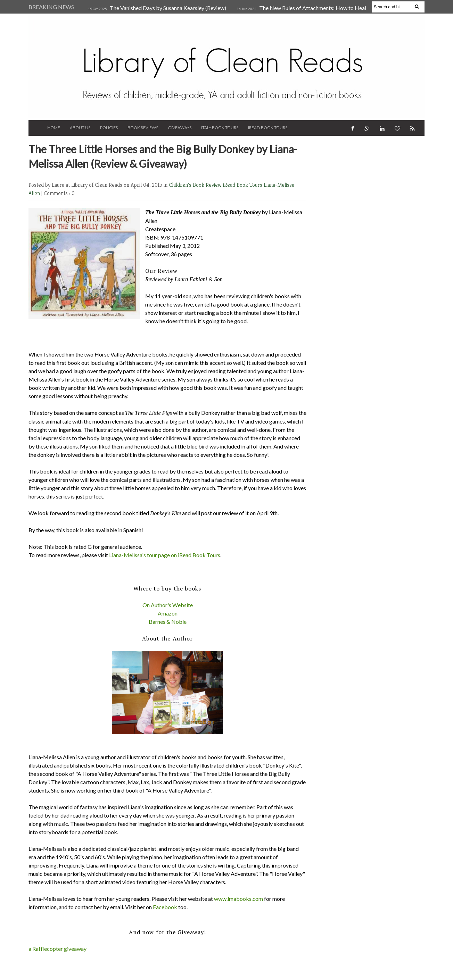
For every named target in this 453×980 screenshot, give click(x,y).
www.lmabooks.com (238, 899)
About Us (80, 128)
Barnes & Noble (168, 622)
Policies (109, 128)
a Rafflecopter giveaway (57, 949)
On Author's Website (168, 605)
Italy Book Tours (220, 128)
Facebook (165, 907)
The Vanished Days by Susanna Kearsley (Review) (168, 8)
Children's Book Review (196, 185)
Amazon (168, 613)
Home (54, 128)
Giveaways (180, 128)
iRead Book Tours (268, 128)
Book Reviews (143, 128)
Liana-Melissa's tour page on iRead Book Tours (165, 555)
